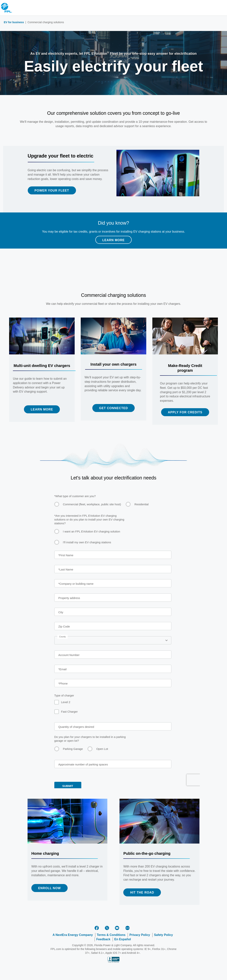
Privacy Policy (140, 935)
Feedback (103, 939)
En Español (123, 939)
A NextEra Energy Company (73, 935)
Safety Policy (164, 935)
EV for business (14, 22)
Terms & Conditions (111, 935)
